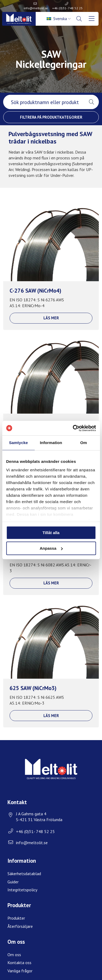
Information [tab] (51, 443)
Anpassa (51, 548)
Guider (13, 882)
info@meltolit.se (36, 8)
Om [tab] (83, 443)
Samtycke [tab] (19, 443)
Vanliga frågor (20, 971)
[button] (91, 102)
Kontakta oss (19, 963)
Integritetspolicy (22, 890)
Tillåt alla (51, 533)
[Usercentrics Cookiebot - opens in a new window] (73, 428)
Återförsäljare (20, 926)
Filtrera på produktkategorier (51, 117)
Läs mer (51, 318)
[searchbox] (44, 102)
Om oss (14, 955)
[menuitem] (59, 19)
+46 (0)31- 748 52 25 (67, 8)
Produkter (16, 918)
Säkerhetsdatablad (24, 874)
